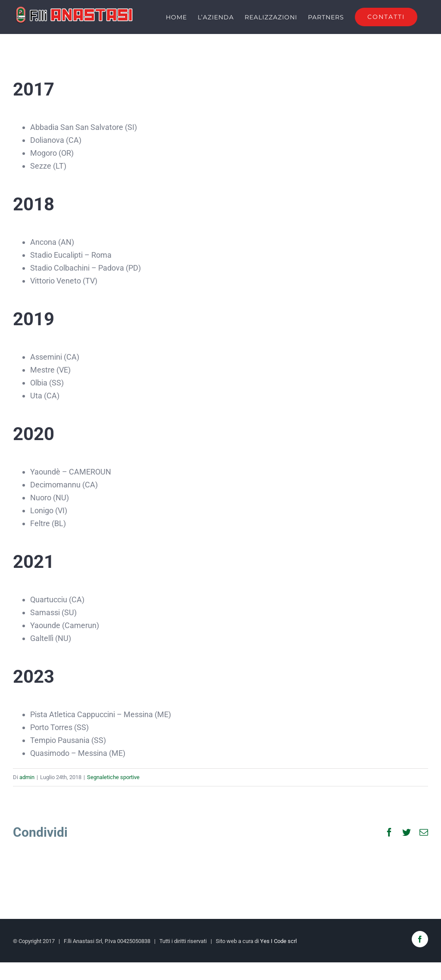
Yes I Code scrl (278, 941)
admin (27, 777)
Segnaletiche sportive (113, 777)
